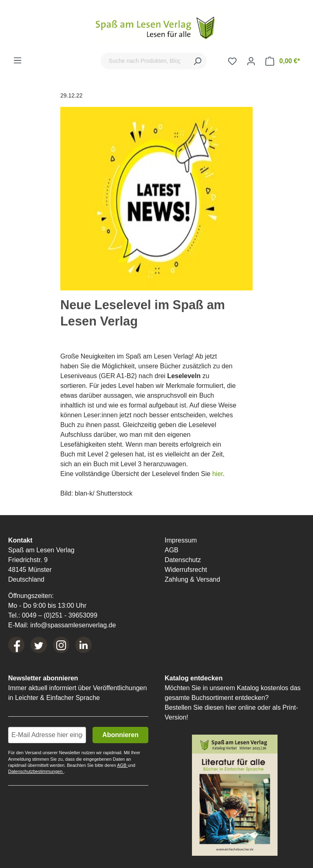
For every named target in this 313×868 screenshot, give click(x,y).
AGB (172, 550)
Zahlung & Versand (192, 579)
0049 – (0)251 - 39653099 (60, 615)
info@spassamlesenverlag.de (73, 625)
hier (218, 474)
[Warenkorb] (283, 61)
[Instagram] (61, 645)
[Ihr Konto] (251, 61)
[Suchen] (197, 61)
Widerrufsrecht (186, 570)
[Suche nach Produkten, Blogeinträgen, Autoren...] (144, 61)
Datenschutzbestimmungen (36, 771)
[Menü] (18, 60)
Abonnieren (120, 735)
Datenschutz (183, 560)
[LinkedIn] (84, 645)
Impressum (181, 540)
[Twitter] (39, 645)
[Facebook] (16, 645)
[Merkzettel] (232, 61)
